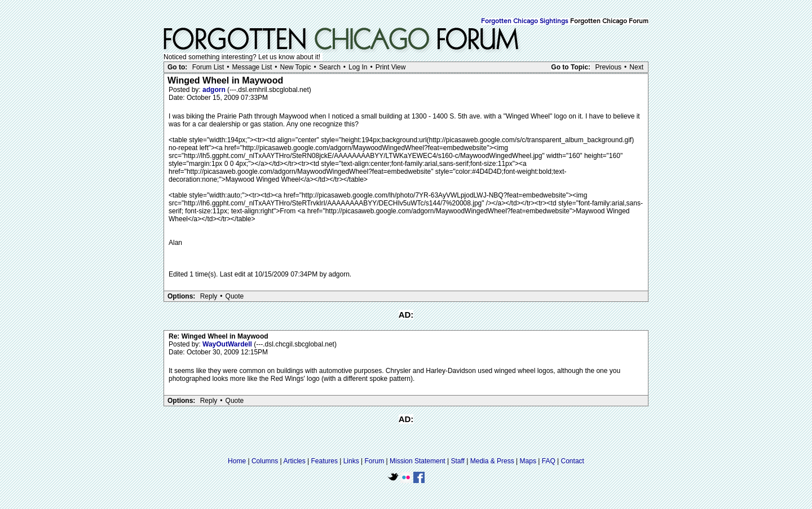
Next (636, 67)
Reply (209, 296)
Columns (265, 461)
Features (325, 461)
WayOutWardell (228, 344)
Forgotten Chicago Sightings (525, 21)
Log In (358, 67)
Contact (573, 461)
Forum (375, 461)
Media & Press (492, 461)
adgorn (215, 90)
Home (237, 461)
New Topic (295, 67)
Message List (252, 67)
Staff (457, 461)
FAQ (549, 461)
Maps (528, 461)
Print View (391, 67)
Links (351, 461)
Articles (294, 461)
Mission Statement (418, 461)
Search (330, 67)
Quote (235, 296)
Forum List (208, 67)
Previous (608, 67)
